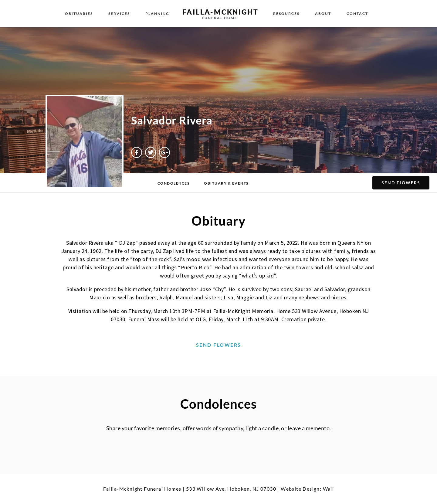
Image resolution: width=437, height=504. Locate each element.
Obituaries (79, 14)
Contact (357, 14)
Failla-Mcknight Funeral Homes (142, 489)
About (323, 14)
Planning (157, 14)
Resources (286, 14)
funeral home (220, 18)
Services (119, 14)
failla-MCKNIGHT (220, 12)
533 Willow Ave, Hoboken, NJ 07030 (231, 489)
